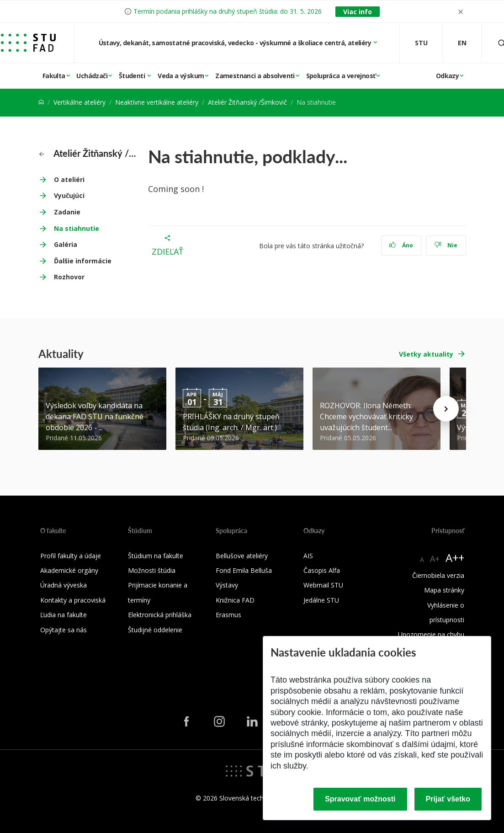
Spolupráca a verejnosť (341, 76)
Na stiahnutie (77, 228)
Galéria (66, 244)
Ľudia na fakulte (64, 615)
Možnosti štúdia (152, 570)
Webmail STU (323, 585)
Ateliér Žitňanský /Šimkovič (247, 102)
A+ (435, 559)
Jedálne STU (321, 600)
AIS (308, 556)
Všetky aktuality (426, 354)
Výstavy (227, 585)
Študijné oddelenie (155, 630)
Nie (446, 245)
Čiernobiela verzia (438, 575)
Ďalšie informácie (83, 261)
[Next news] (446, 409)
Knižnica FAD (235, 600)
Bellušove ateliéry (242, 556)
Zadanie (67, 212)
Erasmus (228, 615)
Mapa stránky (444, 590)
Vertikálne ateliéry (80, 102)
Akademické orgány (69, 570)
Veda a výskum (181, 76)
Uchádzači (92, 76)
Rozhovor (69, 277)
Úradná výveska (64, 585)
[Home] (41, 102)
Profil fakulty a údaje (71, 556)
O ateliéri (69, 179)
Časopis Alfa (322, 570)
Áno (401, 245)
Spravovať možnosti (360, 799)
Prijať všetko (448, 799)
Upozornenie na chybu (431, 634)
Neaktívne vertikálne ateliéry (157, 102)
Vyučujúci (69, 195)
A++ (455, 558)
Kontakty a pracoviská (73, 600)
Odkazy (447, 76)
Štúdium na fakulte (156, 556)
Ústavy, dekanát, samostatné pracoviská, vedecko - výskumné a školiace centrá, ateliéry (236, 43)
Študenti (133, 76)
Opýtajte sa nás (64, 630)
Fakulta (54, 76)
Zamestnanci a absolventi (255, 76)
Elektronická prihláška (160, 615)
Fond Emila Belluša (244, 570)
